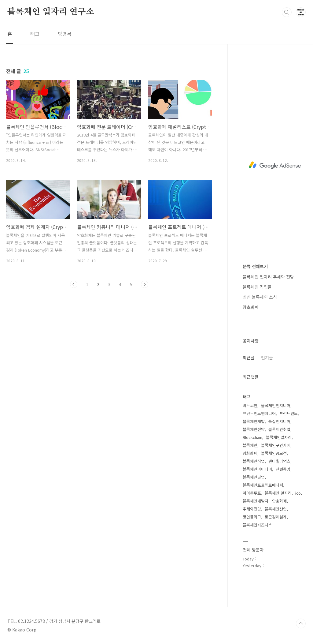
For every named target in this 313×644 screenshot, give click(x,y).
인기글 (267, 358)
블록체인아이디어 (257, 469)
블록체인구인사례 (276, 445)
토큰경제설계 (276, 517)
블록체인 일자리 (278, 493)
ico (298, 493)
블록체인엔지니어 (276, 405)
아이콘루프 (252, 493)
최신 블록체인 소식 (260, 297)
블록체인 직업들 (257, 287)
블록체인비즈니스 (257, 525)
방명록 (65, 34)
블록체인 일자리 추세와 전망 (268, 277)
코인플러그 (252, 517)
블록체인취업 (279, 429)
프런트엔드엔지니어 (259, 413)
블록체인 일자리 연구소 (51, 12)
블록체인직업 (254, 461)
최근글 (249, 358)
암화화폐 (250, 453)
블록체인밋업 (254, 477)
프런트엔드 (289, 413)
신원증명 (283, 469)
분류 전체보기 (255, 266)
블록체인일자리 (279, 437)
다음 (145, 284)
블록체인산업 (276, 509)
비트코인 (250, 405)
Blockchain (252, 437)
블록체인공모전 (274, 453)
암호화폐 (251, 307)
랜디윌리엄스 (279, 461)
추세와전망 (252, 509)
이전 (74, 284)
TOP (301, 623)
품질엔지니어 (279, 421)
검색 (287, 12)
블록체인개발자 (256, 501)
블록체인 (250, 445)
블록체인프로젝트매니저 (263, 485)
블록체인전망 (254, 429)
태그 (35, 34)
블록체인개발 (254, 421)
